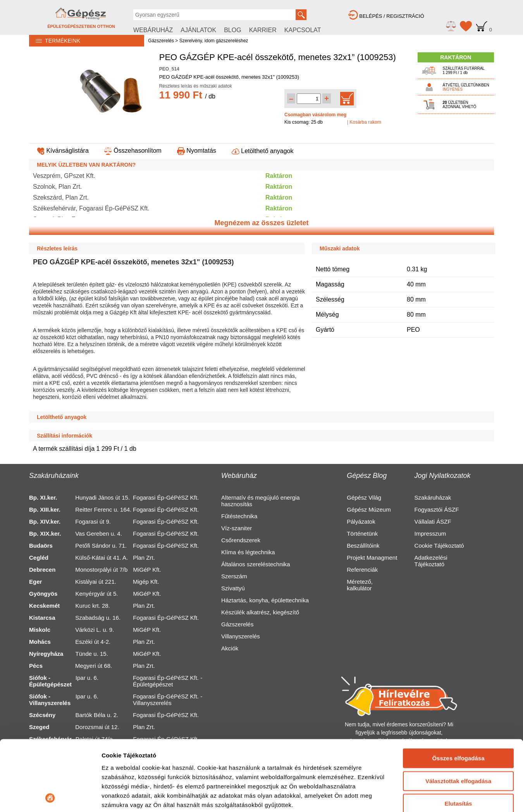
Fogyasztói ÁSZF (437, 509)
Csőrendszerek (241, 540)
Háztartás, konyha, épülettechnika (265, 600)
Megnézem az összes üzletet (261, 223)
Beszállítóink (363, 546)
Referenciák (362, 570)
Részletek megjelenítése (135, 741)
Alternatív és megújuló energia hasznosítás (261, 501)
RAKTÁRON (456, 57)
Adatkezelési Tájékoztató (431, 561)
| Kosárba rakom (364, 122)
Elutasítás (458, 680)
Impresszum (430, 534)
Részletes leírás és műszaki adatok (196, 86)
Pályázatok (361, 522)
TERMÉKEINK (55, 41)
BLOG (232, 30)
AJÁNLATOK (198, 30)
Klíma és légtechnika (248, 552)
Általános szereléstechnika (256, 564)
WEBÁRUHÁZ (153, 30)
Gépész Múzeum (369, 509)
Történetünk (362, 534)
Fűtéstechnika (239, 516)
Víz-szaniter (237, 528)
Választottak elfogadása (458, 657)
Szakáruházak (433, 497)
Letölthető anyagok (263, 151)
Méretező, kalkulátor (360, 585)
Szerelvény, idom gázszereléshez (214, 41)
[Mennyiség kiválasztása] (309, 99)
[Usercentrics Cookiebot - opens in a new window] (50, 741)
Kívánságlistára (63, 151)
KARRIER (263, 30)
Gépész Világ (364, 497)
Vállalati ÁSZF (433, 522)
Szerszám (234, 576)
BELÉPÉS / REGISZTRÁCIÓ (386, 16)
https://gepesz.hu (209, 797)
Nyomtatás (197, 151)
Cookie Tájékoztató (439, 546)
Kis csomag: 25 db (304, 122)
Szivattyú (233, 588)
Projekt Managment (372, 558)
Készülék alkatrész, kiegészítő (260, 612)
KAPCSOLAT (303, 30)
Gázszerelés (161, 41)
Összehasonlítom (133, 151)
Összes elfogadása (458, 635)
